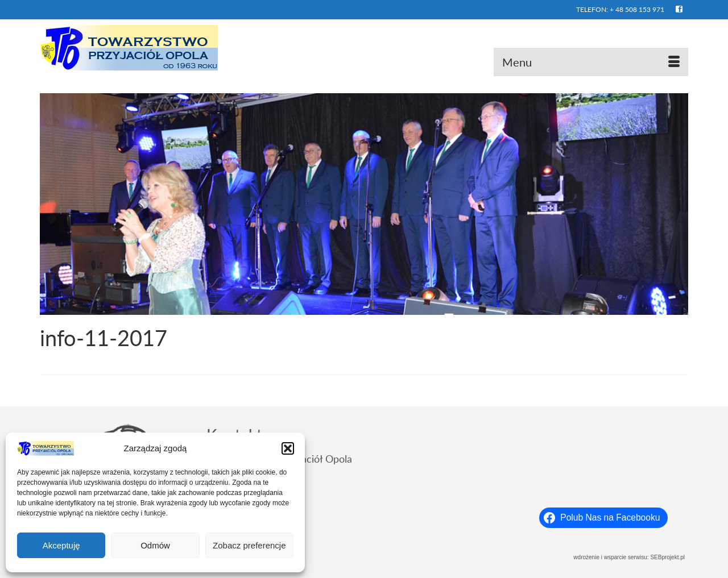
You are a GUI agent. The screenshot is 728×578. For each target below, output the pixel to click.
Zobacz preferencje (249, 545)
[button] (288, 448)
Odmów (155, 545)
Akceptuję (61, 545)
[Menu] (591, 62)
